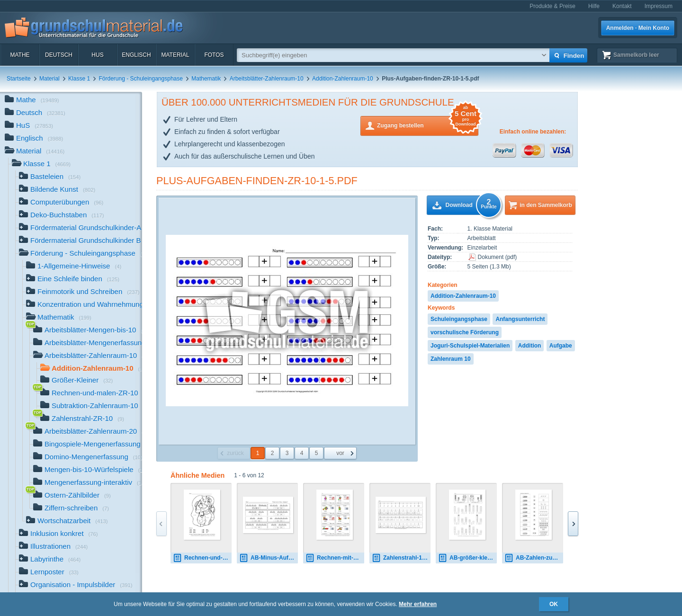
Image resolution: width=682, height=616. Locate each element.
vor (340, 453)
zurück (235, 453)
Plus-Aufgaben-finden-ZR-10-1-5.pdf (257, 181)
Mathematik (206, 79)
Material (175, 55)
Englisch (136, 55)
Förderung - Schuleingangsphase (140, 79)
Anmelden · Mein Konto (638, 28)
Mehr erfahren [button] (418, 604)
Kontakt (622, 6)
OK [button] (554, 604)
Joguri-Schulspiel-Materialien (470, 346)
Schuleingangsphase (459, 319)
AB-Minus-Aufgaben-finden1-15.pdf (269, 558)
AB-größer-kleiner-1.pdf (467, 558)
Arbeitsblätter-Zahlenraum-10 (267, 79)
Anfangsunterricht (520, 319)
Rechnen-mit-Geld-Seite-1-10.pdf (335, 558)
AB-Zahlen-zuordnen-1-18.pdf (534, 558)
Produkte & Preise (552, 6)
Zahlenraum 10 (451, 359)
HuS (97, 55)
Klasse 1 (79, 79)
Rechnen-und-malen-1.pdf (202, 558)
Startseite (19, 79)
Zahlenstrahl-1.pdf (401, 558)
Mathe (20, 55)
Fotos (214, 55)
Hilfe (594, 6)
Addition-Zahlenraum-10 (343, 79)
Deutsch (59, 55)
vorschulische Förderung (465, 332)
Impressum (659, 6)
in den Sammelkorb (546, 205)
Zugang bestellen (428, 125)
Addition (530, 346)
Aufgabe (561, 346)
